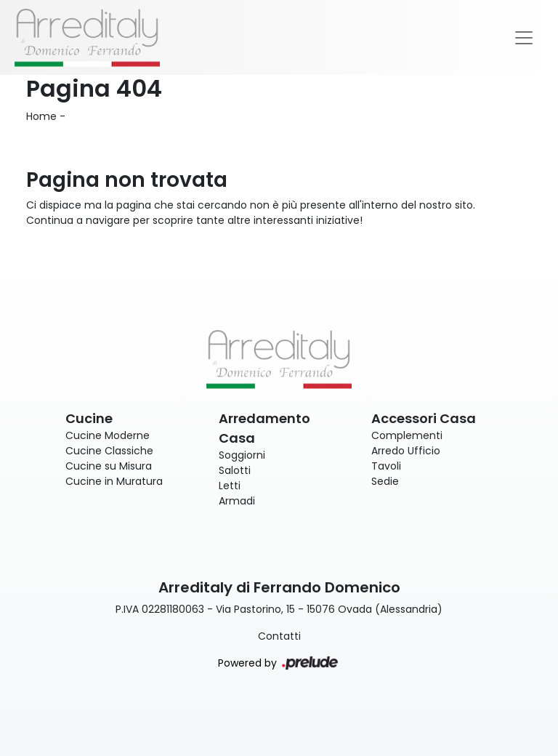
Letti (230, 486)
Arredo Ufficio (406, 451)
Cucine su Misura (109, 466)
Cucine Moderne (108, 435)
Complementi (407, 435)
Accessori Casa (424, 418)
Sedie (385, 481)
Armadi (237, 501)
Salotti (235, 470)
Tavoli (386, 466)
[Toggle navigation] (524, 38)
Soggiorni (242, 455)
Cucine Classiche (109, 451)
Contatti (279, 636)
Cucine (89, 418)
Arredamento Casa (264, 428)
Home (41, 116)
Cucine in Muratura (114, 481)
